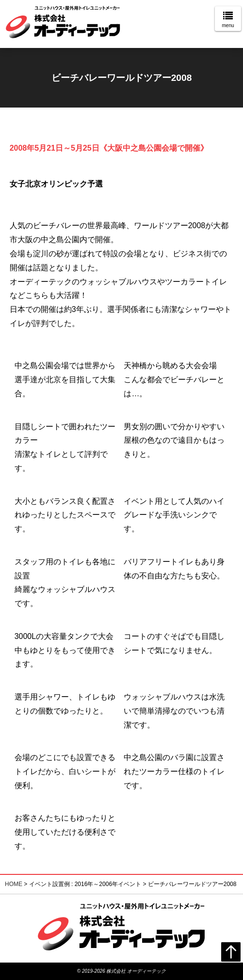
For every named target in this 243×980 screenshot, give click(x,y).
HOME (14, 884)
